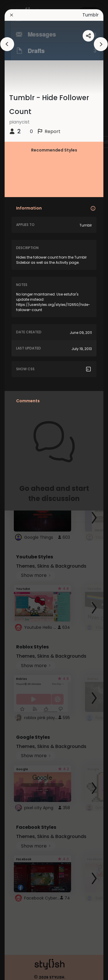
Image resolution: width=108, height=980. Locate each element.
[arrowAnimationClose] (7, 44)
